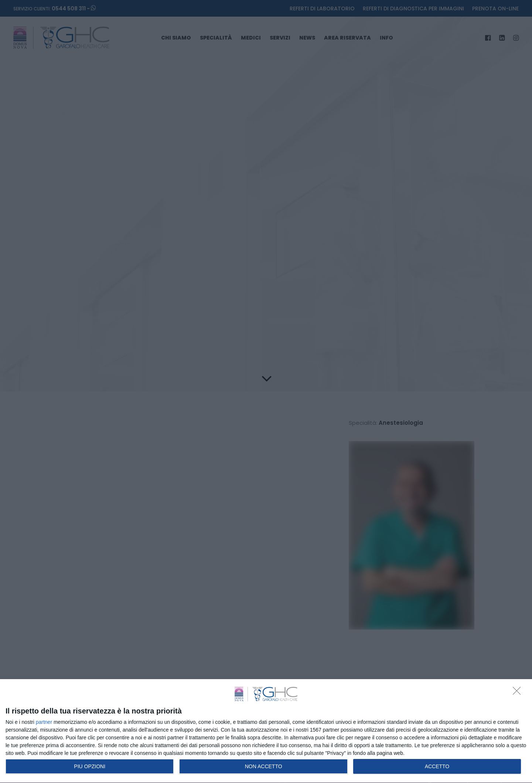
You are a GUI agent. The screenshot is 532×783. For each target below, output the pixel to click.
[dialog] (266, 731)
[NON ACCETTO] (519, 693)
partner (44, 722)
